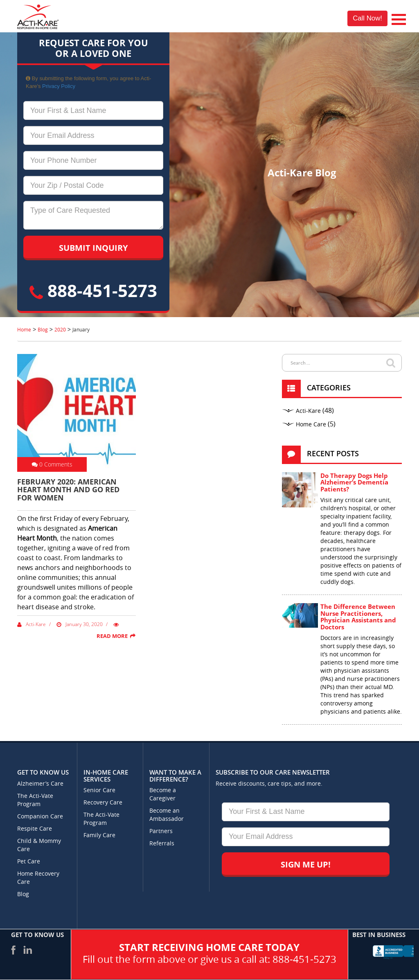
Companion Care (40, 817)
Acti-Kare (32, 624)
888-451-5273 (93, 290)
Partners (161, 831)
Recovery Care (103, 803)
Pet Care (29, 862)
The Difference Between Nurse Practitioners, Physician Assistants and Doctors (358, 617)
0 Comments (52, 464)
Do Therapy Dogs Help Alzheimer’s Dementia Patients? (354, 482)
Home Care (311, 425)
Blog (23, 894)
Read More (112, 636)
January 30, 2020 (80, 624)
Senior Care (99, 790)
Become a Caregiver (163, 794)
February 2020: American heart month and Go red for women (68, 490)
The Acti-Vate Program (35, 800)
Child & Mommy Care (39, 845)
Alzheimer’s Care (40, 784)
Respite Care (35, 829)
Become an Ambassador (167, 815)
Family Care (99, 835)
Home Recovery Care (38, 878)
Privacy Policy (59, 86)
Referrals (162, 844)
